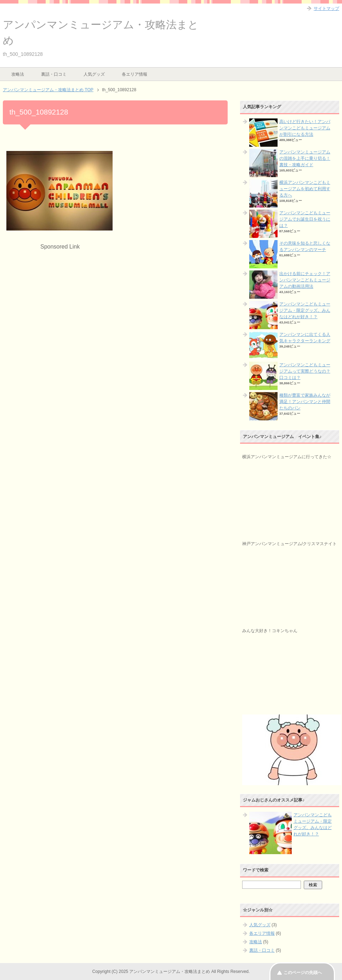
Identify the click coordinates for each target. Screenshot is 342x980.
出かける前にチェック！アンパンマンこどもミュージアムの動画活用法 (305, 280)
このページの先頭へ (303, 973)
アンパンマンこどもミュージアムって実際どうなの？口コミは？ (305, 371)
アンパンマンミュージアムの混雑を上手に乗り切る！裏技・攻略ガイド (305, 158)
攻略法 (18, 74)
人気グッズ (94, 74)
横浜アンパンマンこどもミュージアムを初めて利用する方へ (305, 189)
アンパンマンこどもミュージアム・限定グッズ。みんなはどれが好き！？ (305, 310)
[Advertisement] (66, 301)
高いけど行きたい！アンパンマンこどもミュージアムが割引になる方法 (305, 128)
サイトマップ (326, 8)
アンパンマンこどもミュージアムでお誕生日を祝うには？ (305, 219)
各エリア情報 (135, 74)
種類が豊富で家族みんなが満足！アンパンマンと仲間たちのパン (305, 402)
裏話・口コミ (54, 74)
